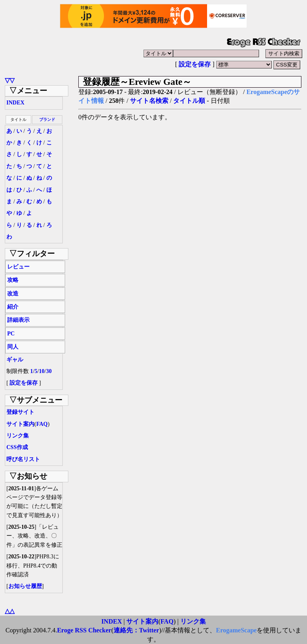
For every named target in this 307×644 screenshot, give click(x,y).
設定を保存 (195, 64)
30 (49, 371)
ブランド (47, 119)
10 (42, 371)
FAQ (42, 424)
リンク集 (18, 436)
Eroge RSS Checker (84, 630)
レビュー (18, 267)
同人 (13, 347)
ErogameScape (236, 630)
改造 (13, 294)
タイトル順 (189, 101)
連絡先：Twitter (136, 630)
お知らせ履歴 (25, 586)
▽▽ (10, 80)
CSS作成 (17, 447)
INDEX (15, 103)
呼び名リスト (23, 459)
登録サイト (20, 412)
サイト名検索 (149, 101)
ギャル (15, 360)
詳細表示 (18, 320)
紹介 (13, 307)
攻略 (13, 280)
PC (11, 334)
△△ (10, 611)
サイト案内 (20, 424)
